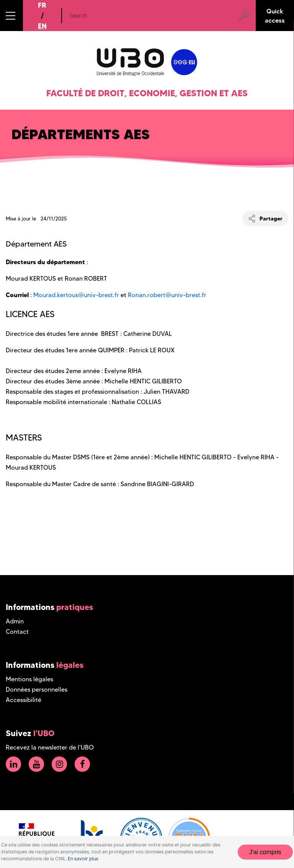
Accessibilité (24, 700)
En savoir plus (83, 859)
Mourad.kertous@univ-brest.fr (76, 295)
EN (42, 26)
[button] (11, 16)
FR (42, 5)
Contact (17, 632)
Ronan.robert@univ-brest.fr (167, 295)
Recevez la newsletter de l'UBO (50, 747)
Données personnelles (37, 690)
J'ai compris (265, 852)
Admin (15, 621)
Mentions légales (29, 679)
